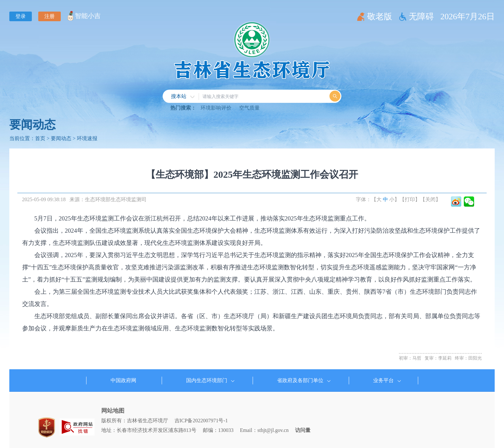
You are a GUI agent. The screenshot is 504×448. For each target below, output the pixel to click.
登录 (21, 16)
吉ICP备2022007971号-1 (201, 421)
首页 (40, 138)
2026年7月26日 (468, 17)
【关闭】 (430, 199)
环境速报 (87, 138)
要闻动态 (32, 125)
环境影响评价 (216, 108)
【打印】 (410, 199)
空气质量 (249, 108)
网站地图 (113, 411)
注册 (50, 16)
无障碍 (421, 17)
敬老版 (380, 17)
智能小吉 (88, 16)
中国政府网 (123, 380)
